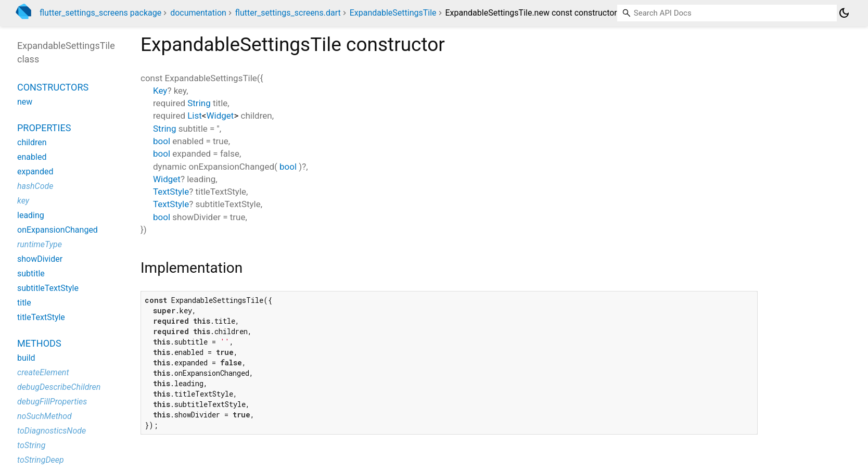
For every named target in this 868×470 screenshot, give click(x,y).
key (23, 201)
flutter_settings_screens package (100, 13)
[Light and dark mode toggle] (844, 13)
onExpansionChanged (58, 230)
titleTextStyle (41, 317)
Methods (39, 343)
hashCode (35, 186)
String (199, 103)
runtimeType (40, 244)
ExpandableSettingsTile (393, 13)
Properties (44, 128)
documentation (198, 13)
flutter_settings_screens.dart (288, 13)
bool (162, 141)
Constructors (53, 87)
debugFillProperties (52, 402)
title (24, 303)
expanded (35, 172)
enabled (32, 157)
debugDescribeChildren (59, 387)
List (195, 116)
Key (160, 91)
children (32, 142)
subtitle (31, 274)
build (26, 358)
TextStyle (171, 192)
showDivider (40, 259)
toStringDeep (41, 460)
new (25, 102)
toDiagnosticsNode (52, 431)
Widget (220, 116)
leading (31, 215)
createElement (43, 372)
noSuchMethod (44, 416)
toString (31, 445)
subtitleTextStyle (48, 288)
